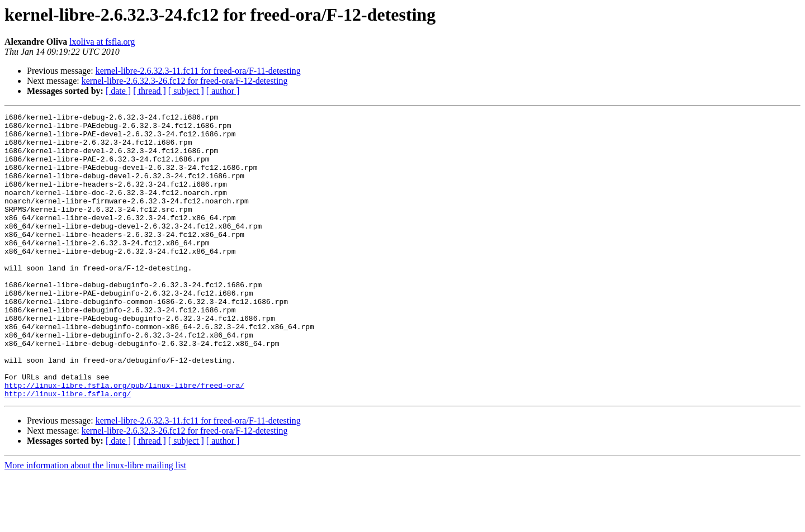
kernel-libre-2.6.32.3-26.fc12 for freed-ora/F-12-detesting (185, 81)
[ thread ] (150, 91)
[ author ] (223, 91)
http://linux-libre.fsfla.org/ (68, 450)
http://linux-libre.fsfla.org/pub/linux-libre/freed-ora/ (124, 440)
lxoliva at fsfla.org (102, 42)
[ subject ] (186, 91)
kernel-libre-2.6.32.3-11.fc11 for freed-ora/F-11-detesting (198, 71)
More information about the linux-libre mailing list (95, 522)
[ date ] (118, 91)
